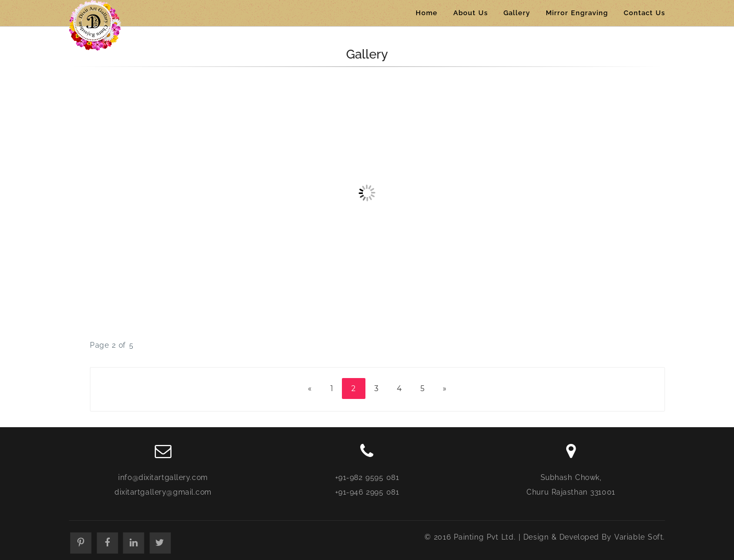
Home (427, 13)
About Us (471, 13)
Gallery (517, 13)
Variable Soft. (640, 537)
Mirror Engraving (577, 13)
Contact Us (644, 13)
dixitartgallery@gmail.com (163, 492)
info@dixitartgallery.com (163, 477)
